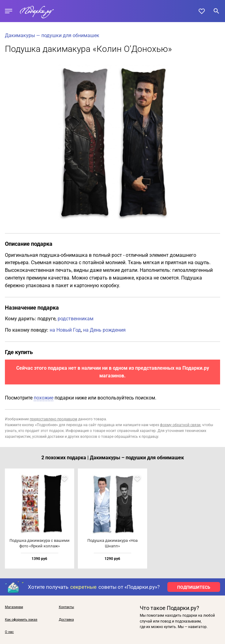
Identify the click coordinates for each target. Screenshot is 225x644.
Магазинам (14, 607)
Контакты (67, 607)
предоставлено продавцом (53, 419)
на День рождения (104, 330)
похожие (44, 398)
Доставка (66, 620)
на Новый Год (65, 330)
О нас (9, 632)
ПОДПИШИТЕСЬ (194, 587)
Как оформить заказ (21, 620)
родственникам (76, 319)
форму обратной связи (180, 425)
